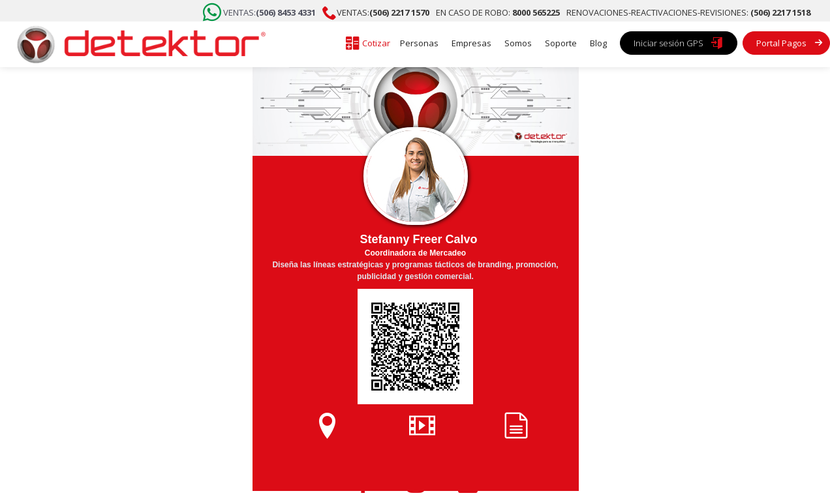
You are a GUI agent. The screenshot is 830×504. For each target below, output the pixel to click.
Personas (419, 43)
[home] (137, 44)
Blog (598, 43)
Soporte (561, 43)
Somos (518, 43)
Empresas (471, 43)
